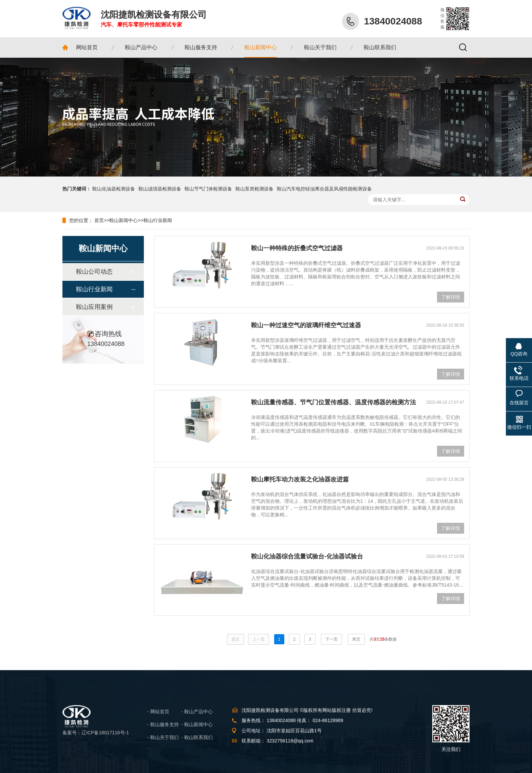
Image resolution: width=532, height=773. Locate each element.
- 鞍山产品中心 (197, 712)
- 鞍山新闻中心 (197, 724)
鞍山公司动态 (94, 272)
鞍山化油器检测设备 (114, 189)
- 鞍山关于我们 (163, 737)
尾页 (356, 639)
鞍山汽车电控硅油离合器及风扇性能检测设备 (324, 189)
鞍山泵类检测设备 (254, 189)
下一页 (331, 639)
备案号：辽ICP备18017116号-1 (96, 733)
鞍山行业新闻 (158, 220)
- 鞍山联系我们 (197, 737)
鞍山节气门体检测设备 (208, 189)
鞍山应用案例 (94, 307)
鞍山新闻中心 (123, 220)
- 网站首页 (158, 712)
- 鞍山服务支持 (163, 724)
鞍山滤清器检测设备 (160, 189)
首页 (99, 220)
